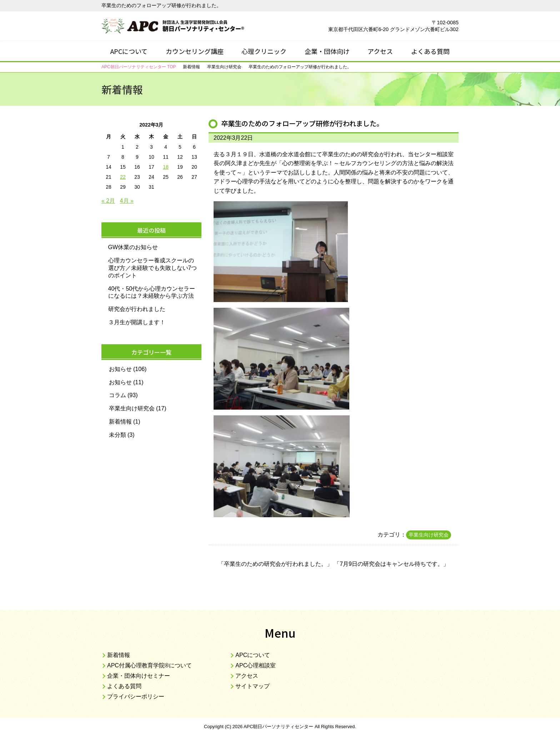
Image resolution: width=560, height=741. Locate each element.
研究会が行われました (137, 309)
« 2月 (108, 201)
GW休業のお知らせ (133, 247)
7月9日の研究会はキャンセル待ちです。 (391, 564)
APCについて (129, 51)
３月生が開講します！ (137, 322)
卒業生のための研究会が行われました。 (275, 564)
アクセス (380, 51)
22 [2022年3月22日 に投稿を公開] (123, 177)
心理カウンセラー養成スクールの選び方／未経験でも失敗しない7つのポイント (153, 268)
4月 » (127, 201)
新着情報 (120, 422)
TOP (139, 67)
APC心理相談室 (256, 665)
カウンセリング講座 (195, 51)
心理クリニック (264, 51)
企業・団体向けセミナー (139, 676)
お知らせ (120, 369)
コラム (117, 395)
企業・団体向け (327, 51)
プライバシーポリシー (136, 696)
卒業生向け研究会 (429, 535)
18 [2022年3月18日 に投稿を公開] (166, 167)
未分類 (117, 435)
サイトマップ (252, 686)
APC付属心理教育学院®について (149, 665)
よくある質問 (430, 51)
